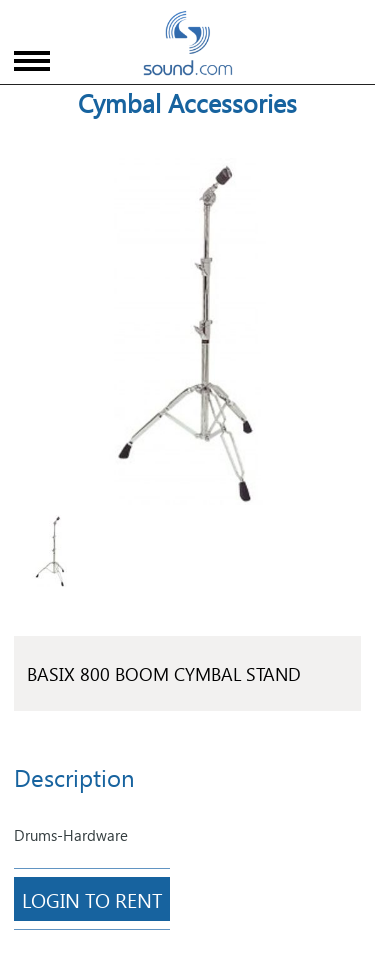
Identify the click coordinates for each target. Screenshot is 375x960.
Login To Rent (92, 899)
